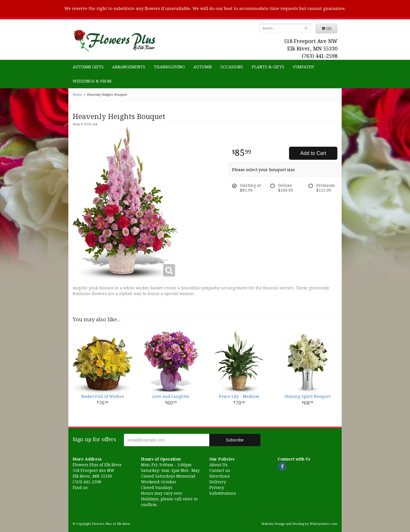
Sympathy (304, 67)
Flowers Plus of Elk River (114, 39)
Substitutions (223, 493)
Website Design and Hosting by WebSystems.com (299, 524)
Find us (80, 488)
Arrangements (129, 67)
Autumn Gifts (88, 67)
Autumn (203, 67)
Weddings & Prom (92, 81)
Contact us (220, 470)
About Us (218, 465)
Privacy (217, 488)
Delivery (218, 482)
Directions (220, 476)
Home (77, 95)
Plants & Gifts (268, 67)
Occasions (232, 67)
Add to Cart (313, 153)
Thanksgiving (169, 67)
